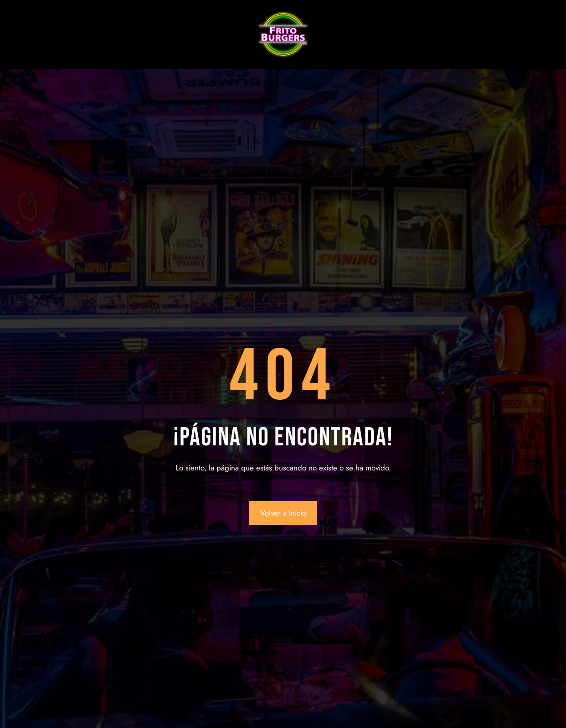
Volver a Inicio (283, 513)
